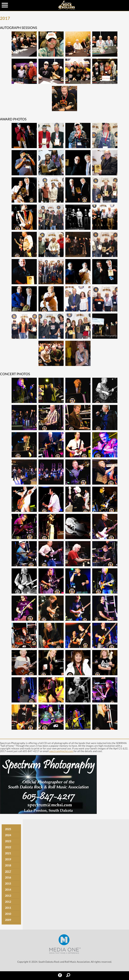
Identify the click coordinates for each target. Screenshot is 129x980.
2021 (8, 853)
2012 (8, 902)
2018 (8, 865)
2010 (8, 914)
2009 (8, 920)
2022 (8, 847)
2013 (8, 896)
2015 (8, 883)
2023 (8, 841)
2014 (8, 889)
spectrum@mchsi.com (61, 751)
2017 (8, 871)
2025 (8, 829)
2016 (8, 877)
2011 (8, 908)
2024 (8, 835)
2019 (8, 859)
